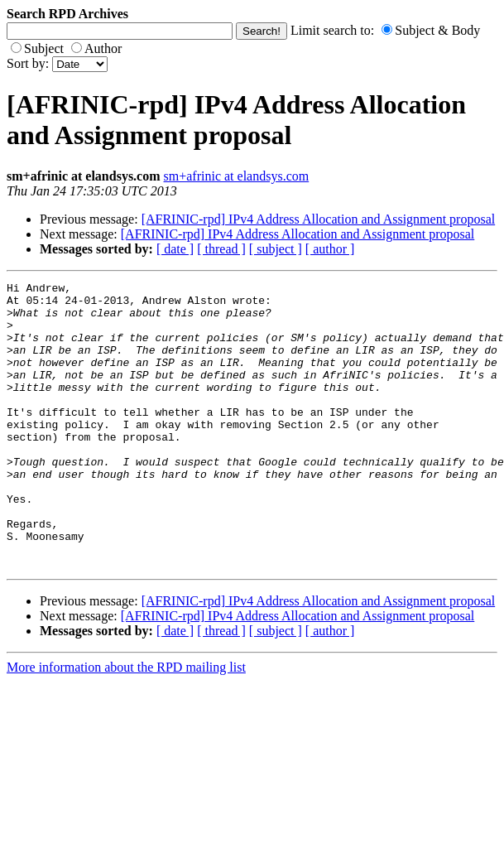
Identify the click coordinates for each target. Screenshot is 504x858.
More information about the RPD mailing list (126, 724)
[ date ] (175, 249)
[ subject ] (276, 249)
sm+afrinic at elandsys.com (237, 176)
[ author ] (330, 249)
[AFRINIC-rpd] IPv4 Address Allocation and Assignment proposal (319, 219)
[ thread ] (221, 249)
